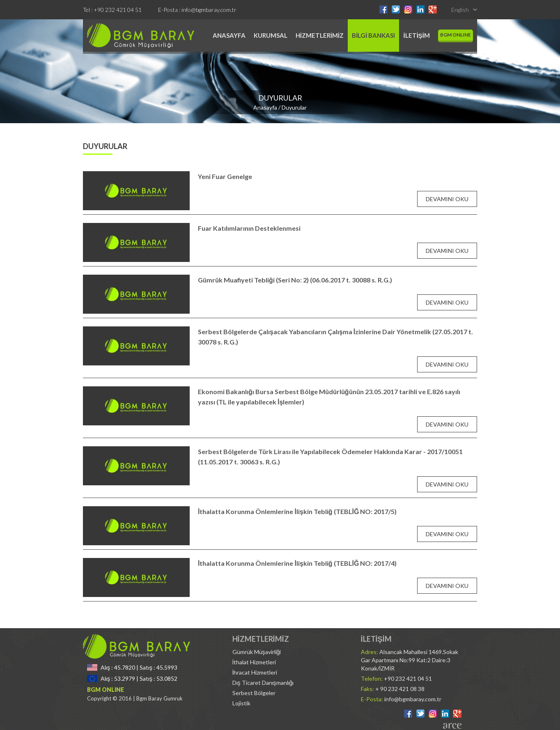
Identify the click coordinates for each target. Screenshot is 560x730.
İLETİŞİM (417, 35)
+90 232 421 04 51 (118, 10)
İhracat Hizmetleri (255, 672)
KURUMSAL (271, 35)
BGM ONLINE (456, 35)
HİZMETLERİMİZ (320, 35)
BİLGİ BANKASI (373, 35)
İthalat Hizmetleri (254, 662)
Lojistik (241, 703)
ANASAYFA (229, 35)
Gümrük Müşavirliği (257, 652)
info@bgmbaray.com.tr (209, 10)
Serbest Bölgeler (254, 693)
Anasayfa (265, 107)
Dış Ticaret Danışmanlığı (263, 683)
